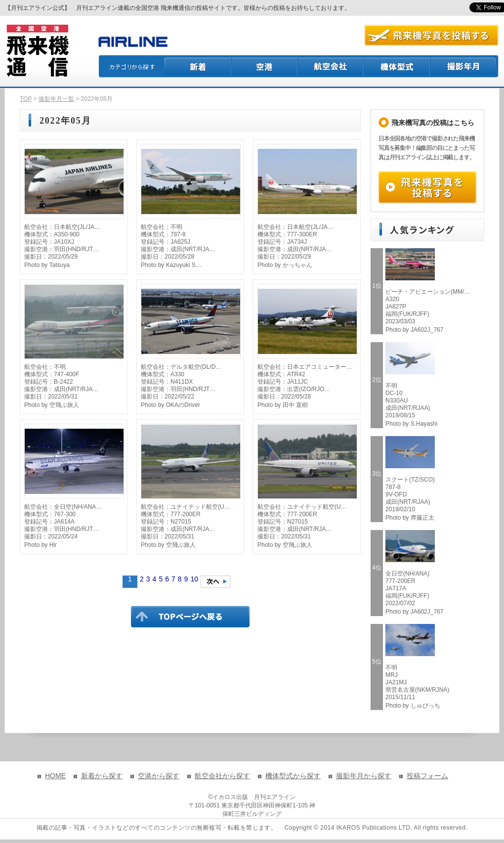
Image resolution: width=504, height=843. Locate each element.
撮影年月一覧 (56, 99)
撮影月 (464, 66)
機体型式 (397, 66)
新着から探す (102, 776)
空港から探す (159, 776)
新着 (198, 66)
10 (194, 579)
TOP (26, 99)
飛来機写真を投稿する (427, 187)
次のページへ (215, 582)
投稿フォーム (427, 776)
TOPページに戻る (190, 617)
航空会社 (331, 66)
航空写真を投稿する (431, 35)
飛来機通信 (37, 51)
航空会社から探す (222, 776)
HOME (55, 776)
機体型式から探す (293, 776)
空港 (265, 66)
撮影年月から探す (364, 776)
